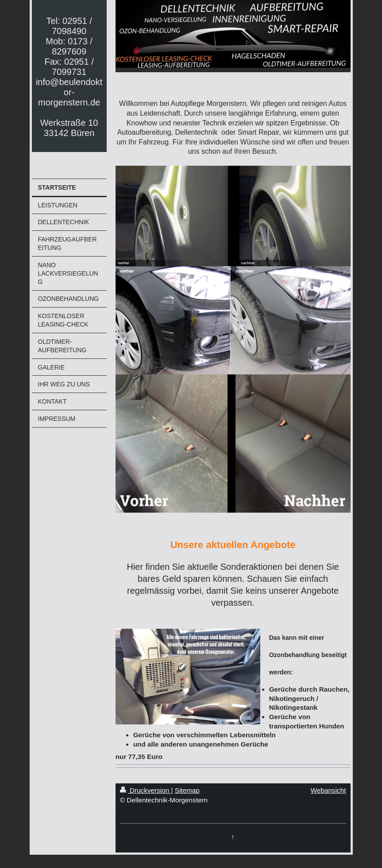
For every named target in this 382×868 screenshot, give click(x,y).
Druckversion (146, 790)
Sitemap (187, 790)
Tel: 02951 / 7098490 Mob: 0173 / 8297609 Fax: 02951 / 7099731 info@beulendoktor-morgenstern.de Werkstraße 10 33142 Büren (69, 77)
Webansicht (328, 790)
